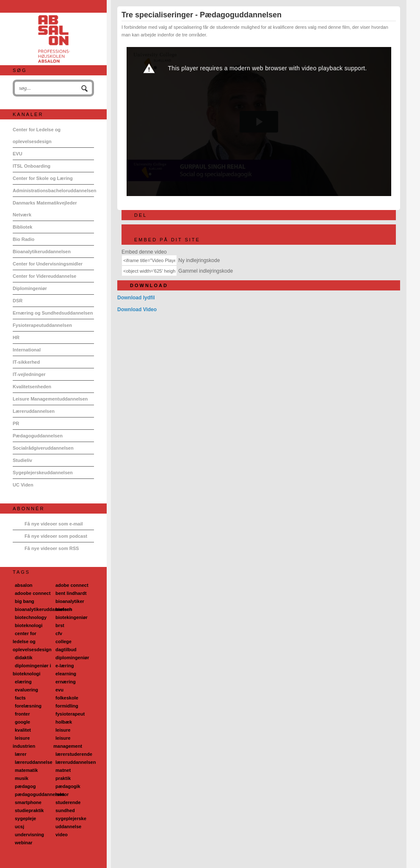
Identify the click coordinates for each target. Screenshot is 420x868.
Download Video (137, 310)
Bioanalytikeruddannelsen (42, 252)
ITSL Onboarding (32, 166)
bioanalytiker (70, 601)
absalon (24, 585)
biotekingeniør (72, 617)
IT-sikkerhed (26, 362)
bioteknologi (29, 625)
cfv (59, 633)
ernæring (66, 682)
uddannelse (68, 827)
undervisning (29, 835)
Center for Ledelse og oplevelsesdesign (37, 135)
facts (20, 698)
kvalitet (23, 730)
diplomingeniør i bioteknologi (32, 670)
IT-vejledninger (29, 374)
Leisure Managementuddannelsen (50, 399)
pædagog (25, 786)
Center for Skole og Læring (43, 178)
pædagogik (68, 786)
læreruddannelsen (76, 762)
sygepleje (25, 818)
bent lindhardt (71, 593)
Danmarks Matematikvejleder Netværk (45, 209)
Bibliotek (22, 227)
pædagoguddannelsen (40, 794)
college (64, 641)
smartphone (28, 802)
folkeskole (67, 698)
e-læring (65, 666)
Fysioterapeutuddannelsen (42, 325)
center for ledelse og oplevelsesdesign (32, 641)
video (62, 835)
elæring (23, 682)
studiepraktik (29, 810)
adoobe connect (33, 593)
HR (16, 337)
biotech (64, 609)
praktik (63, 778)
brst (60, 625)
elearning (66, 674)
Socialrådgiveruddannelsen (43, 448)
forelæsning (28, 706)
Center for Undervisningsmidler (48, 264)
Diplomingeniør (30, 288)
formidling (67, 706)
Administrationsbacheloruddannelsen (53, 191)
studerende (68, 802)
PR (16, 423)
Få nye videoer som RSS (52, 548)
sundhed (65, 810)
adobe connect (72, 585)
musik (22, 778)
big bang (25, 601)
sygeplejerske (71, 818)
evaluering (26, 690)
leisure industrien (24, 742)
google (22, 722)
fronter (22, 714)
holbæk (64, 722)
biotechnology (31, 617)
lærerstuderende (74, 754)
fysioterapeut (70, 714)
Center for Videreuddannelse (44, 276)
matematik (26, 770)
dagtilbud (66, 650)
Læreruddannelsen (34, 411)
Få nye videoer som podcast (56, 536)
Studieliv (22, 460)
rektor (62, 794)
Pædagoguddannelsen (38, 436)
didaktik (24, 658)
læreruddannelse (34, 762)
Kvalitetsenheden (32, 387)
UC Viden (23, 485)
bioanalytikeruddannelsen (44, 609)
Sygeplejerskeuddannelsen (43, 473)
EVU (18, 154)
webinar (24, 843)
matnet (63, 770)
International (27, 350)
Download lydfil (136, 298)
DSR (18, 301)
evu (59, 690)
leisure (63, 730)
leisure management (68, 742)
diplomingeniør (72, 658)
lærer (21, 754)
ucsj (19, 827)
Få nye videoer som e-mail (54, 524)
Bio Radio (23, 239)
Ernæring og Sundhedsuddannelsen (53, 313)
